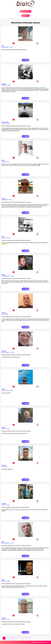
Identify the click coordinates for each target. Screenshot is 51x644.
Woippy (3, 162)
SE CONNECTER (25, 16)
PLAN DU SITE (41, 642)
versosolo (4, 504)
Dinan (3, 314)
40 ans (12, 276)
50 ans (7, 314)
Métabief (4, 429)
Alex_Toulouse (5, 122)
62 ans (8, 162)
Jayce (3, 580)
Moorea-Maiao (5, 47)
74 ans (9, 85)
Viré (3, 467)
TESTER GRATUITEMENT (26, 11)
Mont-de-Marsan (6, 543)
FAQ (32, 642)
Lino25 (3, 427)
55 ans (8, 505)
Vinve (3, 237)
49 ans (9, 238)
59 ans (8, 429)
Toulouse (4, 123)
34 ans (9, 581)
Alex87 (3, 389)
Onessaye (4, 313)
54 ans (8, 123)
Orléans (3, 505)
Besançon (4, 238)
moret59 (4, 618)
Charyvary (4, 84)
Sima (3, 542)
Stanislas (4, 465)
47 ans (11, 47)
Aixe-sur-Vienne (5, 390)
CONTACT (48, 642)
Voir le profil (25, 60)
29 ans (11, 390)
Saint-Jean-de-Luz (6, 352)
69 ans (10, 200)
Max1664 (4, 351)
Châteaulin (4, 85)
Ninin (3, 46)
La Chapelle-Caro (6, 276)
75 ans (12, 543)
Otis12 (3, 160)
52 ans (6, 467)
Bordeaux (4, 581)
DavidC (3, 275)
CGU (35, 642)
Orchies (3, 619)
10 (29, 638)
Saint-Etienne (5, 200)
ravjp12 (3, 198)
